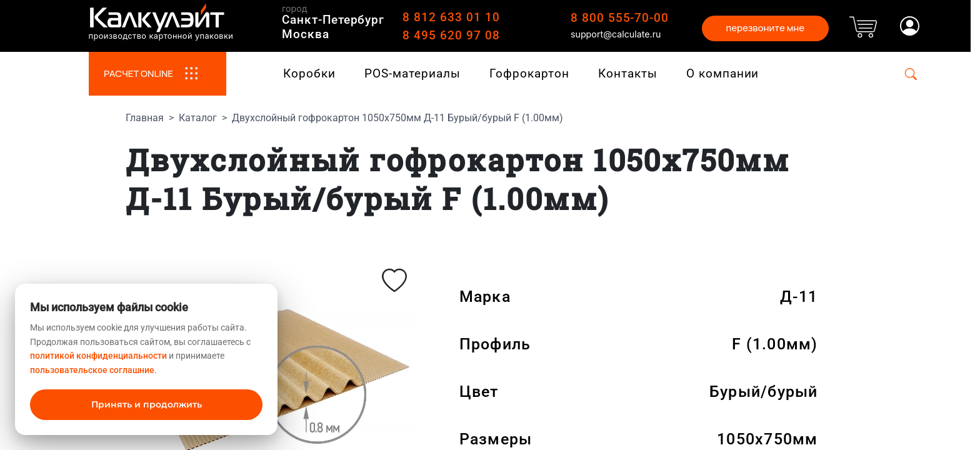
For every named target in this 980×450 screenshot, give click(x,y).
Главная (145, 118)
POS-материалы (412, 73)
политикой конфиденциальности (98, 356)
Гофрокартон (529, 73)
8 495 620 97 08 (451, 35)
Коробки (309, 73)
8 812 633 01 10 (451, 17)
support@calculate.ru (616, 34)
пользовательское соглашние (92, 370)
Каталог (198, 118)
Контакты (628, 73)
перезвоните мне (765, 28)
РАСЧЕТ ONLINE (157, 74)
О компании (723, 73)
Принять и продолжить (147, 404)
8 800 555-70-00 (620, 18)
